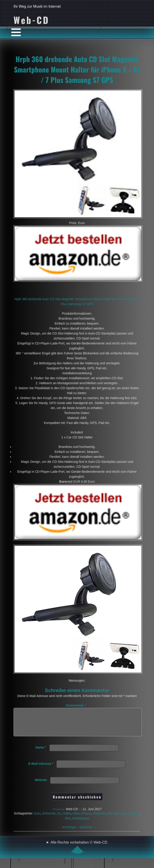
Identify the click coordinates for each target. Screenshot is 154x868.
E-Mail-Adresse (41, 769)
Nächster (88, 833)
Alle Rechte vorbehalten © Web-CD (79, 852)
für (59, 819)
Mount (112, 819)
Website (41, 785)
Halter (67, 819)
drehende (49, 819)
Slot (68, 824)
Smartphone (81, 824)
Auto (37, 819)
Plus (121, 819)
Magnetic (99, 819)
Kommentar (76, 705)
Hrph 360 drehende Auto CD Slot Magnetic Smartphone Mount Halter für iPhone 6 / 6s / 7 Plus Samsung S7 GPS (77, 69)
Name (41, 753)
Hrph (76, 819)
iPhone (86, 819)
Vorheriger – (69, 833)
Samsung (132, 819)
